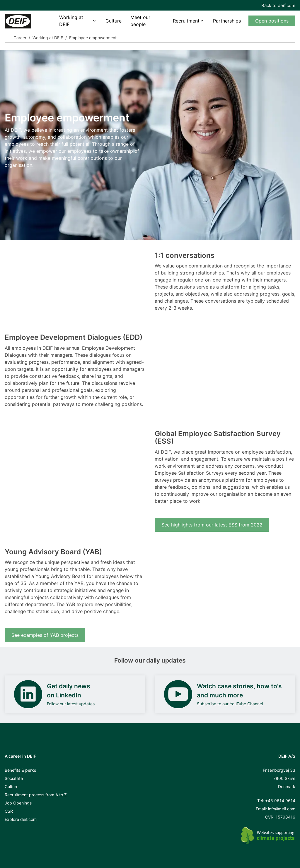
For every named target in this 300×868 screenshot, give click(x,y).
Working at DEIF (71, 21)
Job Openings (18, 803)
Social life (14, 778)
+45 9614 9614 (280, 801)
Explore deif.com (21, 819)
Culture (114, 21)
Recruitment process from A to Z (36, 795)
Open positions (272, 21)
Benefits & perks (20, 770)
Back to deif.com (278, 5)
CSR (9, 811)
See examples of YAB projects (45, 635)
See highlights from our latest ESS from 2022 (212, 525)
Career (20, 38)
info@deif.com (282, 809)
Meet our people (140, 21)
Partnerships (227, 21)
